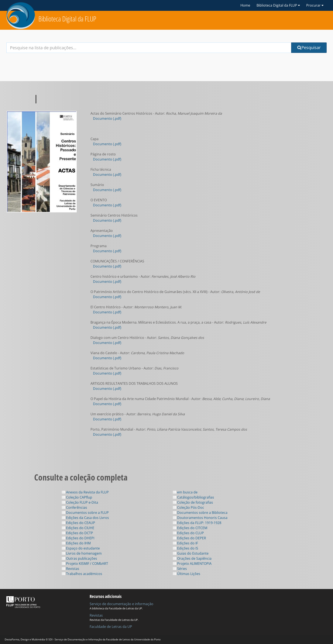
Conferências (74, 507)
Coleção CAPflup (77, 497)
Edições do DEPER (189, 538)
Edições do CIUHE (78, 528)
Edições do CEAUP (78, 523)
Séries (180, 569)
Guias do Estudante (191, 553)
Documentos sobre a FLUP (85, 513)
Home (245, 5)
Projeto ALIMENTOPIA (192, 564)
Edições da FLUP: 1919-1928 (197, 523)
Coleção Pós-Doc (188, 507)
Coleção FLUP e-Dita (80, 502)
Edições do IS (186, 548)
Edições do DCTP (77, 533)
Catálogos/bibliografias (193, 497)
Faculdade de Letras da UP (111, 627)
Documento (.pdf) (107, 118)
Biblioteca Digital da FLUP (67, 19)
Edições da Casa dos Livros (85, 518)
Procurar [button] (315, 5)
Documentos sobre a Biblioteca (200, 513)
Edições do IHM (76, 543)
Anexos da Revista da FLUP (85, 492)
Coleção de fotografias (193, 502)
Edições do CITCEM (190, 528)
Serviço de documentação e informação (121, 604)
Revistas (71, 569)
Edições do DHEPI (78, 538)
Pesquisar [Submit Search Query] (309, 47)
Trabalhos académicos (82, 574)
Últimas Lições (187, 574)
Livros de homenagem (82, 553)
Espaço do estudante (81, 548)
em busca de (185, 492)
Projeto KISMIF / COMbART (85, 564)
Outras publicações (79, 558)
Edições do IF (185, 543)
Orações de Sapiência (192, 558)
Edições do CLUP (188, 533)
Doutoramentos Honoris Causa (200, 518)
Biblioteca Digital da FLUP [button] (278, 5)
